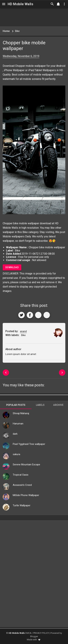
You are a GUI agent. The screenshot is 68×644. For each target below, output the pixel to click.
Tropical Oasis (21, 475)
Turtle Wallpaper (22, 505)
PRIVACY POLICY (41, 633)
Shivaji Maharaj (21, 413)
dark (15, 434)
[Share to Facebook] (30, 315)
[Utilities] (64, 4)
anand (23, 331)
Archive (58, 405)
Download (12, 267)
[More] (47, 315)
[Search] (52, 4)
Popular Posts (16, 405)
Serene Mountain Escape (26, 465)
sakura (16, 454)
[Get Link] (38, 315)
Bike (25, 232)
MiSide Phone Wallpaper (26, 495)
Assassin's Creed (22, 485)
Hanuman (18, 424)
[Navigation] (4, 4)
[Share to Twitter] (21, 315)
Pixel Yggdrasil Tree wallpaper (29, 444)
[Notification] (58, 4)
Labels (40, 405)
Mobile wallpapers (14, 236)
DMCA (28, 633)
